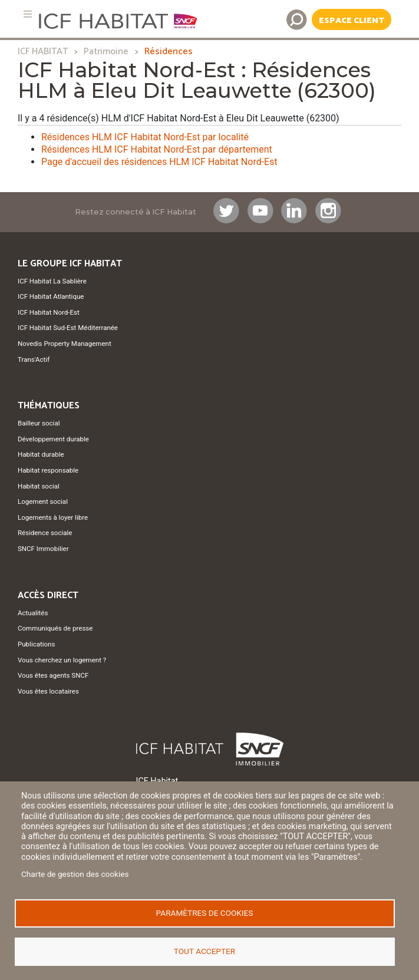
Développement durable (53, 439)
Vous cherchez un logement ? (62, 660)
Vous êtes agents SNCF (53, 675)
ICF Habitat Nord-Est (49, 312)
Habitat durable (41, 454)
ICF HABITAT (43, 52)
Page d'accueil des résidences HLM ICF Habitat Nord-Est (159, 162)
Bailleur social (39, 423)
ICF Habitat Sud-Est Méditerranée (68, 328)
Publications (36, 644)
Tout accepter (204, 951)
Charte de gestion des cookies (75, 874)
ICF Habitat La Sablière (52, 281)
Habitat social (39, 486)
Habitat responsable (48, 470)
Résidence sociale (45, 533)
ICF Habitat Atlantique (51, 296)
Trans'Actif (34, 359)
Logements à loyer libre (53, 517)
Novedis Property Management (65, 344)
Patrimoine (106, 52)
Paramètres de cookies (205, 913)
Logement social (43, 501)
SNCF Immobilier (43, 549)
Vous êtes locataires (48, 691)
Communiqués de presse (55, 628)
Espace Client (352, 21)
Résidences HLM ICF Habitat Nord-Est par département (157, 149)
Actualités (33, 613)
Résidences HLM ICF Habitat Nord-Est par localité (145, 137)
